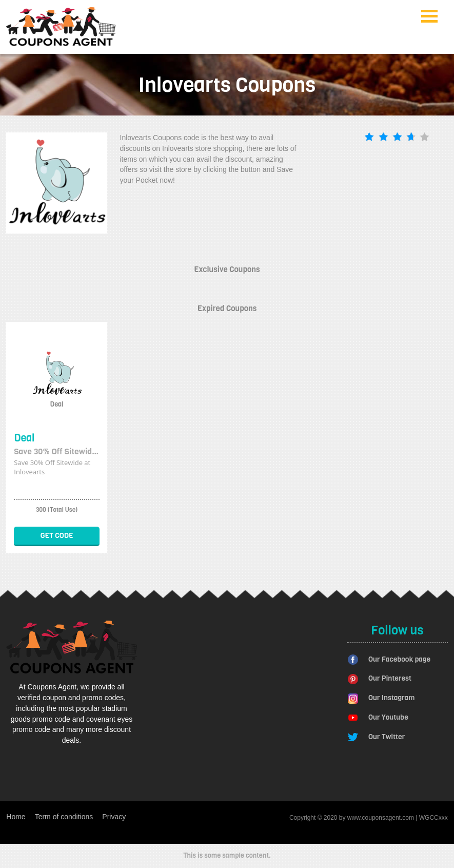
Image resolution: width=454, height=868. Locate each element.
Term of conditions (64, 817)
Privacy (114, 817)
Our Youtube (388, 717)
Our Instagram (391, 698)
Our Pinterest (390, 678)
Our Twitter (387, 737)
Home (16, 817)
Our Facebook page (399, 659)
